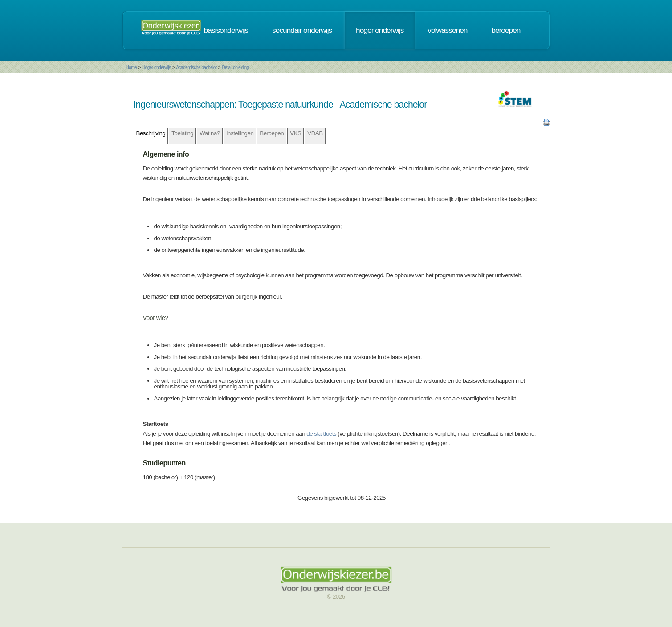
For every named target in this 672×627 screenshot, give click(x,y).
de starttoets (321, 434)
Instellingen (240, 133)
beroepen (506, 30)
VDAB (315, 133)
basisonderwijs (226, 30)
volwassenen (447, 30)
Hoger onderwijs (157, 67)
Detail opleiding (235, 67)
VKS (295, 133)
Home (132, 67)
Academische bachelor (196, 67)
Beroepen (272, 133)
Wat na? (210, 133)
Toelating (182, 133)
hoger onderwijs (380, 30)
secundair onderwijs (302, 30)
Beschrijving (151, 133)
